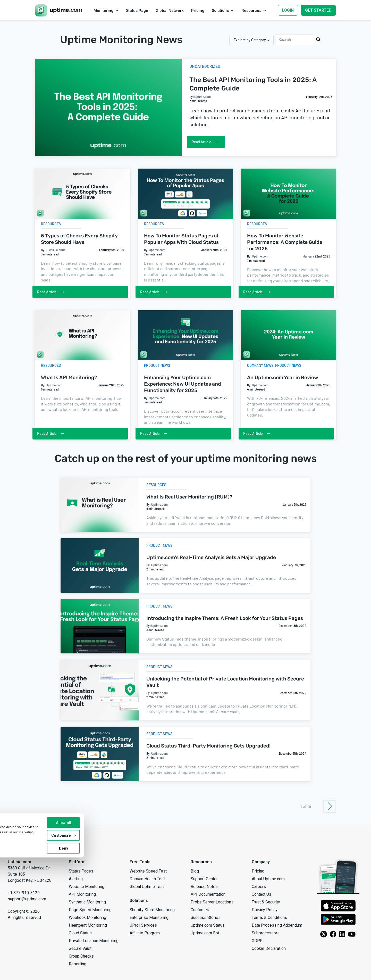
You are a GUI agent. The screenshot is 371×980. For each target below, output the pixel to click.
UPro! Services (143, 925)
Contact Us (262, 894)
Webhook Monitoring (87, 917)
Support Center (204, 879)
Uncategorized (207, 66)
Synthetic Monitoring (87, 902)
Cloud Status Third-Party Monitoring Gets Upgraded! (208, 746)
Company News (260, 365)
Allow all (127, 945)
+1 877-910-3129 (24, 893)
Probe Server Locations (212, 902)
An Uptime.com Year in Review (283, 377)
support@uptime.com (27, 899)
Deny (127, 971)
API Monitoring (82, 894)
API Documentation (208, 894)
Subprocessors (266, 933)
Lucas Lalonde (56, 250)
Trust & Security (266, 902)
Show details (19, 971)
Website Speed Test (148, 871)
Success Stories (206, 917)
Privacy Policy (265, 910)
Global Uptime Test (147, 887)
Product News (157, 365)
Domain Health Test (147, 879)
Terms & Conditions (269, 917)
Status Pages (81, 871)
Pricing (258, 871)
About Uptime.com (268, 879)
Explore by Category (250, 40)
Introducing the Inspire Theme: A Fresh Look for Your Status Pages (225, 618)
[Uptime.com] (14, 844)
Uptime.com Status (208, 925)
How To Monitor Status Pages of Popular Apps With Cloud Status (181, 239)
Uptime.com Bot (205, 933)
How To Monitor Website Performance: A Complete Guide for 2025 (285, 242)
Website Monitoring (87, 887)
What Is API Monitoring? (69, 377)
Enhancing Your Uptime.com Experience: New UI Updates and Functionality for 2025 (183, 384)
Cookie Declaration (269, 948)
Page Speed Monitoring (90, 910)
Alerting (76, 879)
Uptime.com (203, 97)
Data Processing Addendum (277, 925)
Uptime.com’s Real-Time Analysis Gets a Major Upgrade (211, 557)
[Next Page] (330, 806)
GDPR (257, 941)
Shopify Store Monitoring (152, 910)
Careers (259, 887)
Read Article (209, 142)
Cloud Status (80, 933)
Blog (195, 871)
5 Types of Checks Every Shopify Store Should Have (79, 239)
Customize (127, 958)
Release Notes (204, 887)
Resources (51, 224)
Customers (201, 910)
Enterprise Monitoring (149, 917)
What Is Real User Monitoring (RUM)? (189, 497)
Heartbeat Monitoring (88, 925)
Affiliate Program (145, 933)
